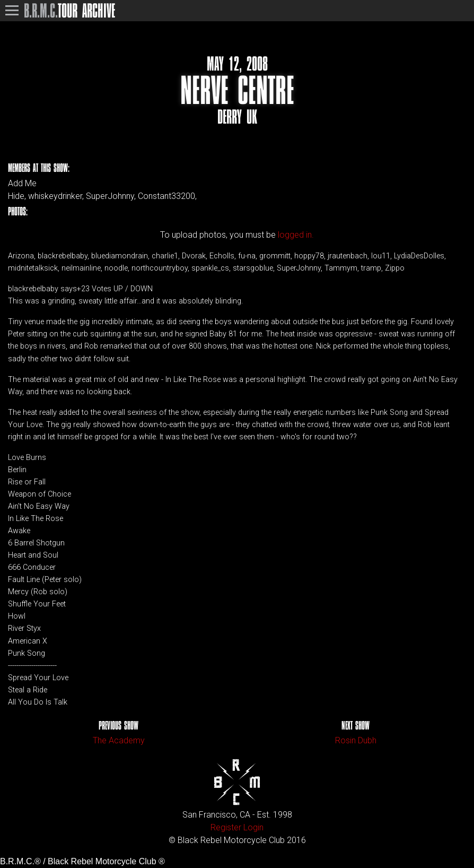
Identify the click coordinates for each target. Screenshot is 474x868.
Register (226, 827)
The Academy (119, 740)
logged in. (296, 235)
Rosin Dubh (356, 740)
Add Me (22, 184)
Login (253, 827)
